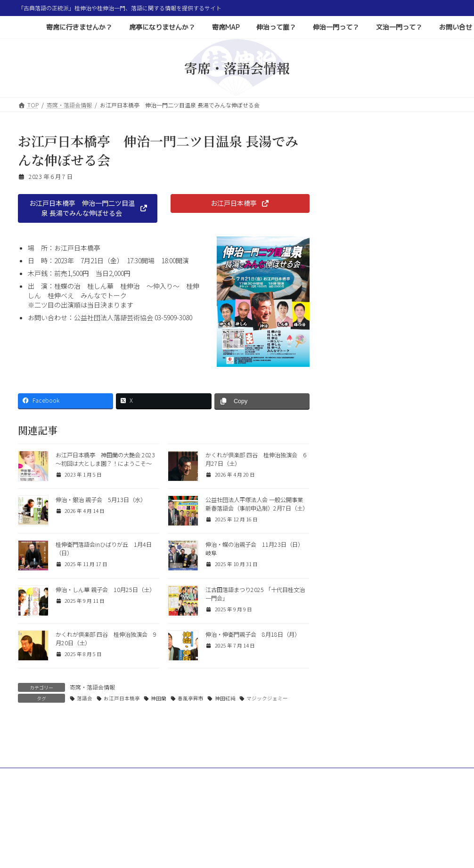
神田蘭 (159, 698)
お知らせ (351, 289)
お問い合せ (41, 831)
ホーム (35, 825)
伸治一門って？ (326, 825)
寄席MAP (225, 825)
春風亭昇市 (191, 698)
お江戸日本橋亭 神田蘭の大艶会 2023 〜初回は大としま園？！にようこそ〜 (105, 459)
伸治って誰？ (271, 825)
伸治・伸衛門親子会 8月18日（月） (253, 634)
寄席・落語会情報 (92, 687)
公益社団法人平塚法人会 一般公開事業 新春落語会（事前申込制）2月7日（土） (257, 504)
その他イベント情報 (365, 221)
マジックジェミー (267, 698)
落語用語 (351, 272)
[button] (88, 208)
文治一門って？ (384, 825)
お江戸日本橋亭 (122, 698)
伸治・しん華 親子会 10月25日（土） (105, 590)
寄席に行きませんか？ (91, 825)
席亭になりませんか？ (166, 825)
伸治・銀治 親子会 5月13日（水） (101, 500)
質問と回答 (354, 255)
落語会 (85, 698)
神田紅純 (225, 698)
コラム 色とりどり (365, 238)
